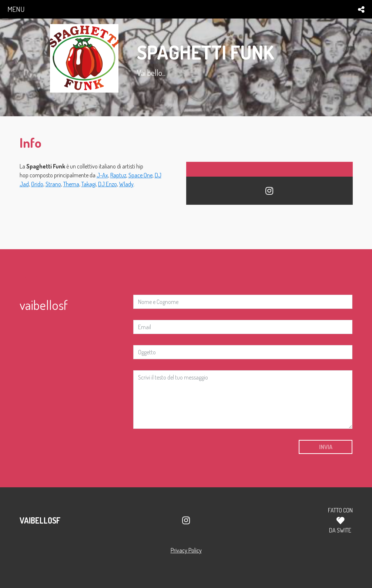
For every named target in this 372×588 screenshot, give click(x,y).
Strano (53, 184)
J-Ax (102, 175)
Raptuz (118, 175)
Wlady (126, 184)
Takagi (89, 184)
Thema (71, 184)
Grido (37, 184)
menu (16, 9)
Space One (140, 175)
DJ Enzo (108, 184)
